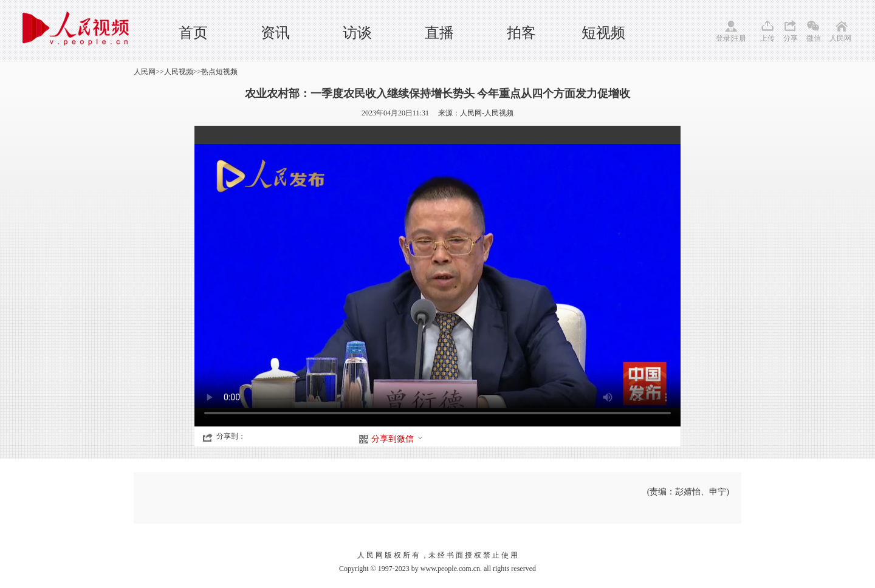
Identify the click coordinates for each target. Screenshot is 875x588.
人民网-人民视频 (487, 113)
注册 (739, 38)
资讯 (275, 33)
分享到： (231, 436)
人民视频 (179, 72)
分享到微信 (397, 439)
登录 (723, 38)
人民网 (840, 38)
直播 (439, 33)
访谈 (357, 33)
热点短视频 (219, 72)
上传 (767, 38)
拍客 (521, 33)
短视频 (603, 33)
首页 (193, 33)
